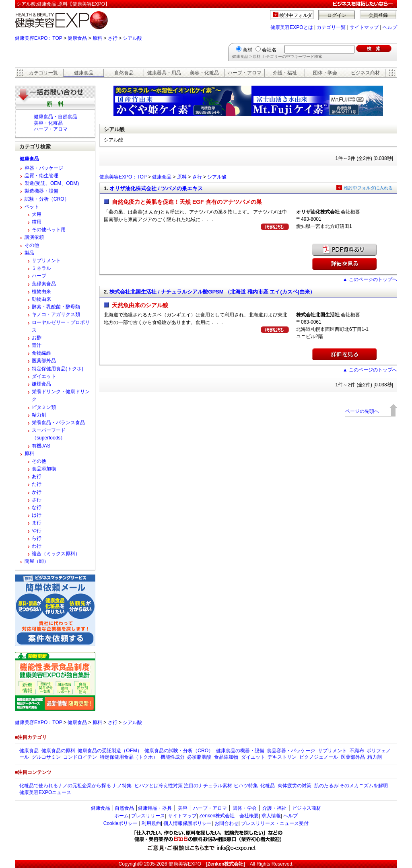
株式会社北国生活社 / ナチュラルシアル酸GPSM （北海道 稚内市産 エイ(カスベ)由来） (212, 292)
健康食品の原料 (58, 751)
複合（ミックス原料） (56, 554)
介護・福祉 (285, 73)
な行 (37, 507)
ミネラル (41, 268)
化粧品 (268, 786)
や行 (37, 531)
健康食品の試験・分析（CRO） (179, 751)
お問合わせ (227, 823)
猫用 (37, 222)
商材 (247, 50)
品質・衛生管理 (41, 176)
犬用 (37, 214)
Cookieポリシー (121, 823)
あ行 (37, 476)
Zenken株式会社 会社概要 (229, 816)
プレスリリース (148, 816)
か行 (37, 492)
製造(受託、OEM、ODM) (52, 183)
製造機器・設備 (41, 191)
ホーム (122, 816)
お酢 (37, 338)
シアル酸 (132, 38)
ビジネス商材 (365, 73)
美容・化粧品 (204, 73)
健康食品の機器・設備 (240, 751)
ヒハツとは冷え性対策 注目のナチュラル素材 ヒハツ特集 (196, 786)
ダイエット (44, 376)
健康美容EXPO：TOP (39, 38)
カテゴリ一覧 (331, 27)
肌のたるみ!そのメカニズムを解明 (351, 786)
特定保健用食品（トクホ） (129, 757)
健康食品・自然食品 (56, 117)
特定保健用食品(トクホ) (58, 369)
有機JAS (41, 446)
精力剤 (39, 415)
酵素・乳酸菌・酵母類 (56, 307)
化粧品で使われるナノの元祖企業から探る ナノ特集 (75, 786)
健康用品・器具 (155, 808)
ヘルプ (390, 27)
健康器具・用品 (164, 73)
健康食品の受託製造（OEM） (110, 751)
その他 (32, 245)
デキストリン (282, 757)
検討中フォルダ (296, 15)
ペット (32, 207)
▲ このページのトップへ (370, 279)
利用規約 (151, 823)
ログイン (337, 15)
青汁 (37, 345)
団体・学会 (325, 73)
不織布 (357, 751)
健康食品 (77, 38)
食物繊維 (41, 353)
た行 (37, 484)
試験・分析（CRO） (47, 199)
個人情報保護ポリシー (187, 823)
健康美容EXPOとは (291, 27)
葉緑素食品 (44, 284)
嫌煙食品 (41, 384)
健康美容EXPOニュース (45, 792)
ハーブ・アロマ (245, 73)
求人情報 (271, 816)
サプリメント (46, 261)
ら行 (37, 538)
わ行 (37, 546)
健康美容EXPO (185, 864)
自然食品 (124, 73)
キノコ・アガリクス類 (56, 314)
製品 (29, 253)
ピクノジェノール (319, 757)
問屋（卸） (37, 561)
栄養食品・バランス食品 (58, 423)
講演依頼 (34, 237)
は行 (37, 515)
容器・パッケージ (44, 168)
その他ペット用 (49, 230)
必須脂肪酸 (199, 757)
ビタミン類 (44, 407)
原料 (97, 38)
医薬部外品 (44, 361)
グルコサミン (46, 757)
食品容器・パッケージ (291, 751)
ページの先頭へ (362, 411)
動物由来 (41, 299)
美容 (183, 808)
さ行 (113, 38)
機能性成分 (173, 757)
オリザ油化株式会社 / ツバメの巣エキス (156, 188)
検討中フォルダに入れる (368, 188)
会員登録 (378, 15)
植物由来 (41, 291)
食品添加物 (44, 469)
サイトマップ (364, 27)
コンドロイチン (80, 757)
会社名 (269, 50)
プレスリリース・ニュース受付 (275, 823)
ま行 (37, 523)
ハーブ (39, 276)
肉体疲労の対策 (295, 786)
